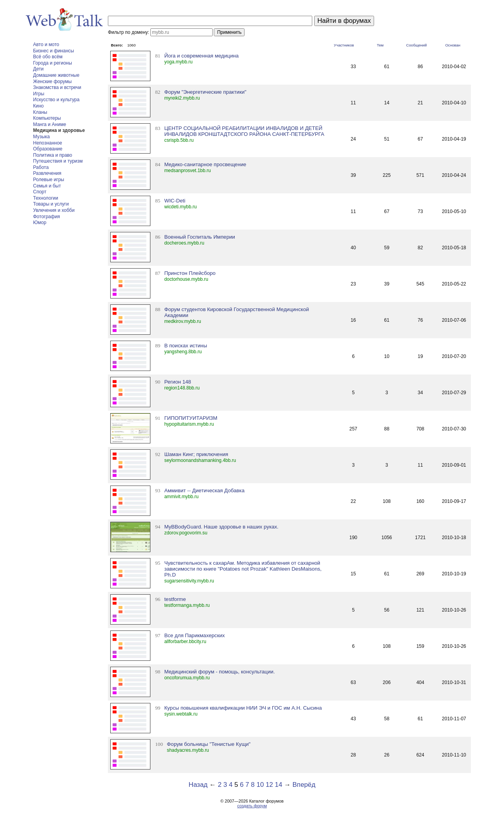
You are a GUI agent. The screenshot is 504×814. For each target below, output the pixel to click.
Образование (48, 149)
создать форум (252, 806)
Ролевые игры (49, 180)
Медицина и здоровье (59, 130)
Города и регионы (53, 63)
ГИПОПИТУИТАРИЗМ (191, 418)
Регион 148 (178, 382)
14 (279, 785)
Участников (344, 45)
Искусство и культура (56, 100)
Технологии (46, 198)
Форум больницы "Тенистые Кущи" (209, 744)
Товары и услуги (51, 204)
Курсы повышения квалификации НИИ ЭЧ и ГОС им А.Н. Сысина (243, 708)
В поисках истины (186, 346)
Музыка (41, 137)
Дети (38, 69)
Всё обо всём (48, 57)
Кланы (40, 112)
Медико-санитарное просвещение (205, 164)
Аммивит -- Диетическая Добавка (204, 490)
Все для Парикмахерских (195, 635)
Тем (380, 45)
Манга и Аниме (50, 124)
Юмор (40, 223)
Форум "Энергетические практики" (205, 92)
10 (260, 785)
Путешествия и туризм (58, 161)
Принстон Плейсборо (190, 273)
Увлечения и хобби (54, 210)
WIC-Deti (175, 201)
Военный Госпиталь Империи (200, 237)
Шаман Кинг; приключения (196, 454)
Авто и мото (46, 45)
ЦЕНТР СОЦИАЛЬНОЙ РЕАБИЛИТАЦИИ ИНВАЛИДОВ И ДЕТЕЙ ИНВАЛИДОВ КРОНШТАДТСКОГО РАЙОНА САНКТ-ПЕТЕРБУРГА (244, 131)
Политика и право (53, 155)
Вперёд (304, 785)
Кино (38, 106)
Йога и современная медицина (201, 56)
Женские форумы (52, 82)
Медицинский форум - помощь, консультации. (220, 672)
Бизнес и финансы (54, 51)
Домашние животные (56, 75)
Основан (453, 45)
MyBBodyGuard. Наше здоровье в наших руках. (221, 527)
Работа (41, 167)
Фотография (46, 217)
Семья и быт (47, 186)
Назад (198, 785)
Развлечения (47, 173)
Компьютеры (47, 118)
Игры (39, 94)
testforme (175, 599)
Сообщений (417, 45)
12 (270, 785)
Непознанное (48, 143)
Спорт (40, 192)
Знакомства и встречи (57, 87)
